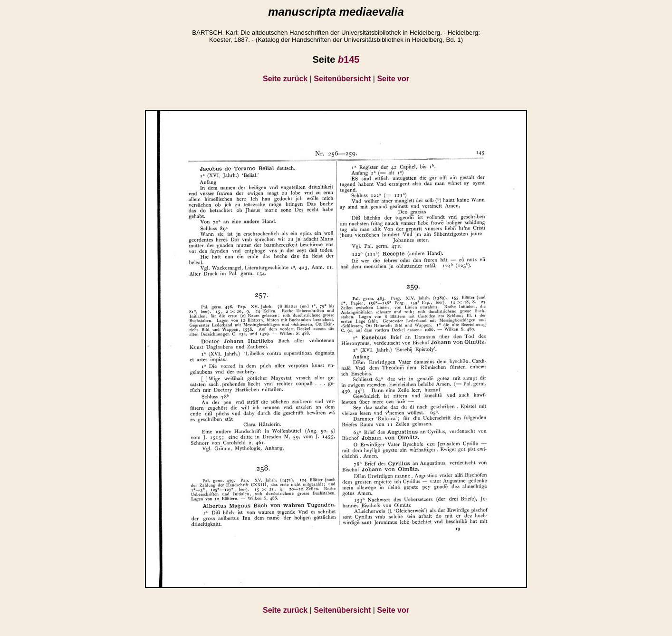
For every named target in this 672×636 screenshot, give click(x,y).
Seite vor (393, 79)
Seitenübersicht (342, 79)
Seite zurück (285, 79)
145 (349, 59)
